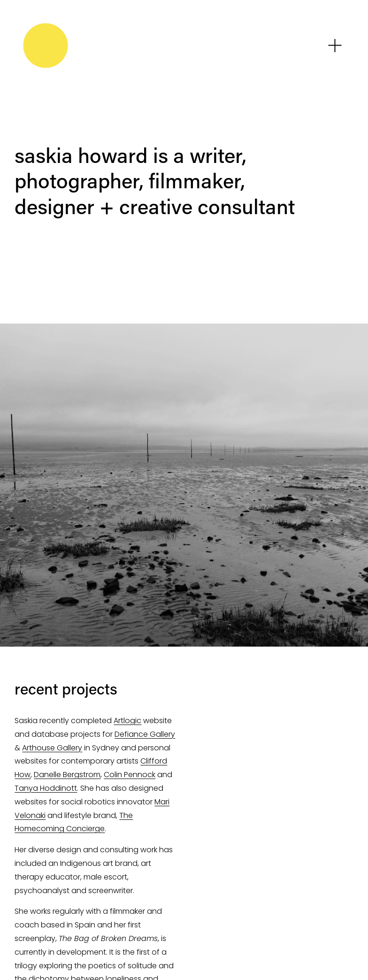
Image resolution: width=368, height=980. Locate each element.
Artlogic (127, 721)
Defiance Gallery (145, 734)
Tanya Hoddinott (46, 788)
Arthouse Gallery (52, 748)
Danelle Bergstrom (67, 775)
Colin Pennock (130, 775)
